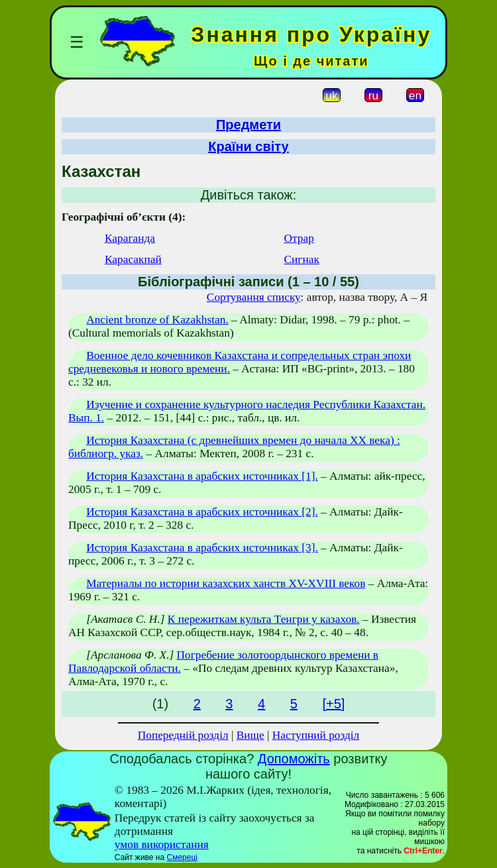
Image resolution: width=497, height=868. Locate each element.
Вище (250, 735)
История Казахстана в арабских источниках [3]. (202, 548)
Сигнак (302, 259)
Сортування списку (254, 297)
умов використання (162, 844)
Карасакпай (133, 259)
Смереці (182, 857)
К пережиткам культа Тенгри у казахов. (264, 619)
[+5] (333, 704)
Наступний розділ (316, 735)
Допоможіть (294, 759)
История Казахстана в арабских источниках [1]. (202, 476)
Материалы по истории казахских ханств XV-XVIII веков (226, 583)
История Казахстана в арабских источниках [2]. (202, 512)
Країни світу (248, 146)
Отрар (299, 238)
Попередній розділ (183, 735)
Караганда (130, 238)
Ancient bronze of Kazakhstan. (157, 320)
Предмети (248, 125)
